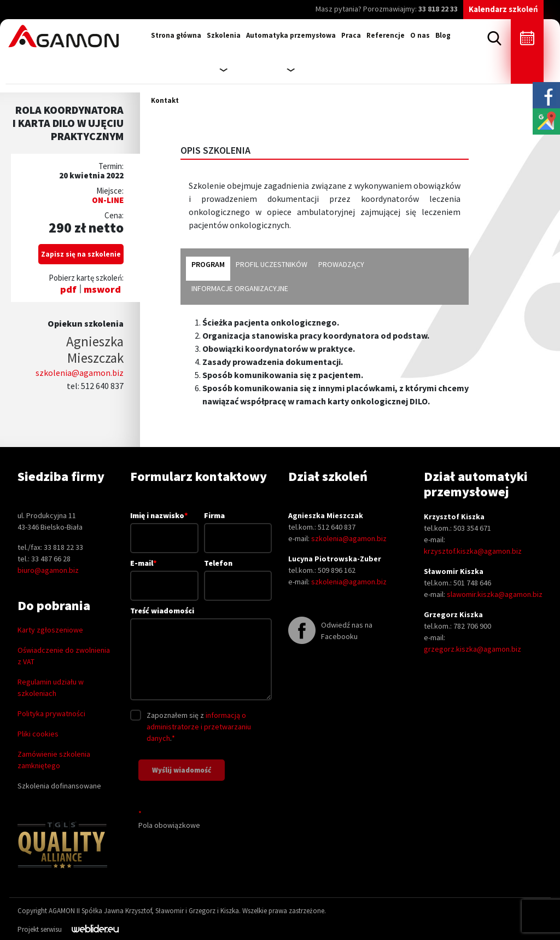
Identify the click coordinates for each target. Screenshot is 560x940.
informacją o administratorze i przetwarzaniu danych (199, 727)
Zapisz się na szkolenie (81, 254)
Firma (238, 527)
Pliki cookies (38, 734)
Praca (351, 35)
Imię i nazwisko (164, 526)
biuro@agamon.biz (48, 570)
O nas (420, 35)
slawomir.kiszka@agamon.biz (495, 594)
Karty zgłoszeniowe (50, 630)
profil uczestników (272, 264)
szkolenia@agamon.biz (80, 373)
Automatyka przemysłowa (291, 35)
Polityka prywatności (51, 713)
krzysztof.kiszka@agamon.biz (473, 551)
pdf (68, 289)
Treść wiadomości (201, 654)
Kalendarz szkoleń (503, 9)
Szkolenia (224, 35)
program (208, 264)
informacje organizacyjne (240, 288)
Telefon (238, 574)
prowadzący (341, 264)
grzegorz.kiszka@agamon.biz (472, 649)
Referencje (386, 35)
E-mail (164, 574)
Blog (443, 35)
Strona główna (176, 35)
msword (102, 289)
